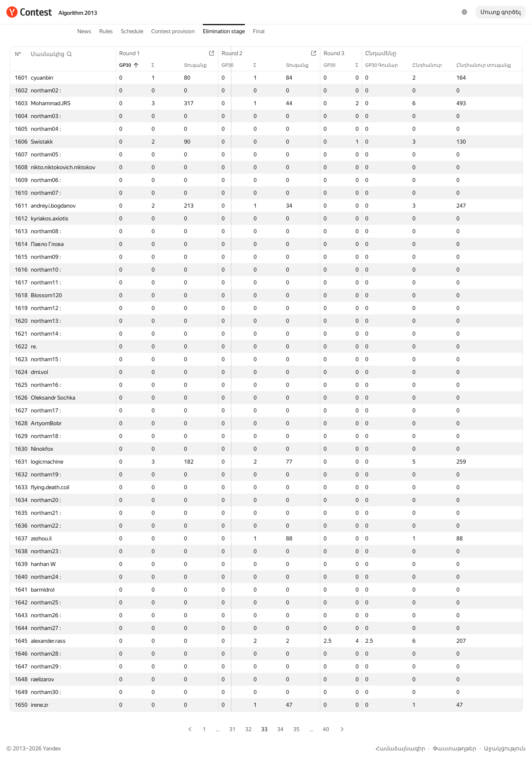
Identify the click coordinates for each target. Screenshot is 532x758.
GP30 (129, 65)
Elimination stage (224, 31)
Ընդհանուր (431, 65)
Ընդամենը (385, 53)
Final (259, 31)
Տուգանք (203, 65)
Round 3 (346, 53)
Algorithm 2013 (78, 13)
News (84, 31)
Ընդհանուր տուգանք (488, 65)
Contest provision (173, 31)
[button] (52, 54)
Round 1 (134, 53)
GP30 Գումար (386, 65)
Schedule (132, 31)
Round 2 (240, 53)
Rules (106, 31)
